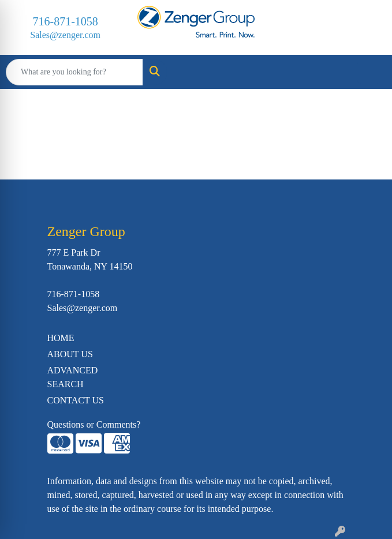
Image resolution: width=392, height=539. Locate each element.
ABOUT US (70, 354)
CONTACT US (76, 400)
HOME (61, 338)
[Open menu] (369, 72)
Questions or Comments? (94, 424)
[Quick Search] (74, 72)
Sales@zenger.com (65, 35)
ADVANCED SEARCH (73, 377)
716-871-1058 (66, 21)
